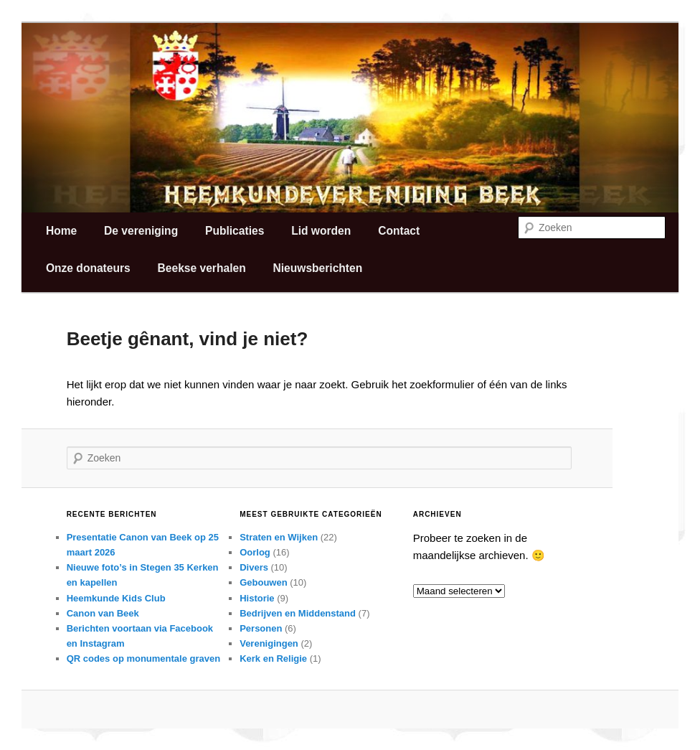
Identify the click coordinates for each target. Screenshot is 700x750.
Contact (399, 231)
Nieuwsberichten (317, 268)
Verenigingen (269, 643)
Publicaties (235, 231)
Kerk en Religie (273, 658)
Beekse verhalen (202, 268)
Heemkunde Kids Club (116, 598)
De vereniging (141, 231)
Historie (257, 598)
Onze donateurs (88, 268)
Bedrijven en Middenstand (298, 613)
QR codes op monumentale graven (144, 658)
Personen (261, 628)
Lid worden (321, 231)
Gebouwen (263, 582)
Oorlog (255, 552)
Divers (254, 567)
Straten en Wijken (279, 537)
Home (61, 231)
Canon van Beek (103, 613)
